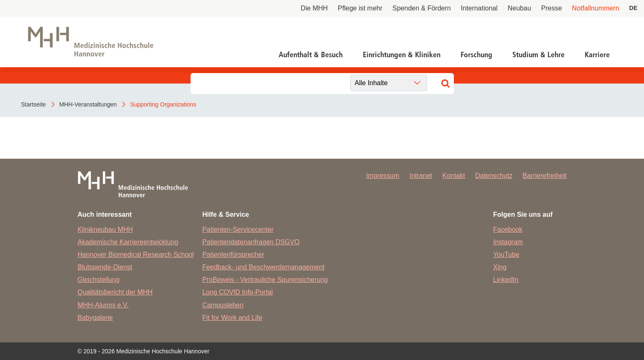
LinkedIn (506, 280)
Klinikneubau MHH (106, 229)
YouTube (506, 255)
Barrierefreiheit (545, 176)
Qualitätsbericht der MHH (115, 292)
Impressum (383, 176)
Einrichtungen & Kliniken (402, 55)
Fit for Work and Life (232, 318)
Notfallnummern (596, 8)
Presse (552, 8)
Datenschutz (494, 176)
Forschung (476, 55)
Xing (500, 267)
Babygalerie (95, 318)
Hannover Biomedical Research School (136, 255)
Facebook (508, 229)
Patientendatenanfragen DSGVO (251, 242)
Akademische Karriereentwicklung (128, 242)
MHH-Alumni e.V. (103, 305)
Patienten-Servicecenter (238, 229)
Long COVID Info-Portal (238, 292)
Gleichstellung (99, 280)
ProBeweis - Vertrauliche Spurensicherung (265, 280)
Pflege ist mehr (360, 8)
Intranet (421, 176)
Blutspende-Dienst (105, 267)
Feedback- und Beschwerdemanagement (263, 267)
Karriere (597, 55)
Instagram (508, 242)
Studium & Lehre (538, 55)
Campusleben (223, 305)
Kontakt (453, 176)
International (479, 8)
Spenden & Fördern (422, 8)
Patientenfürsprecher (233, 255)
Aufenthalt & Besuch (311, 55)
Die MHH (314, 8)
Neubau (519, 8)
